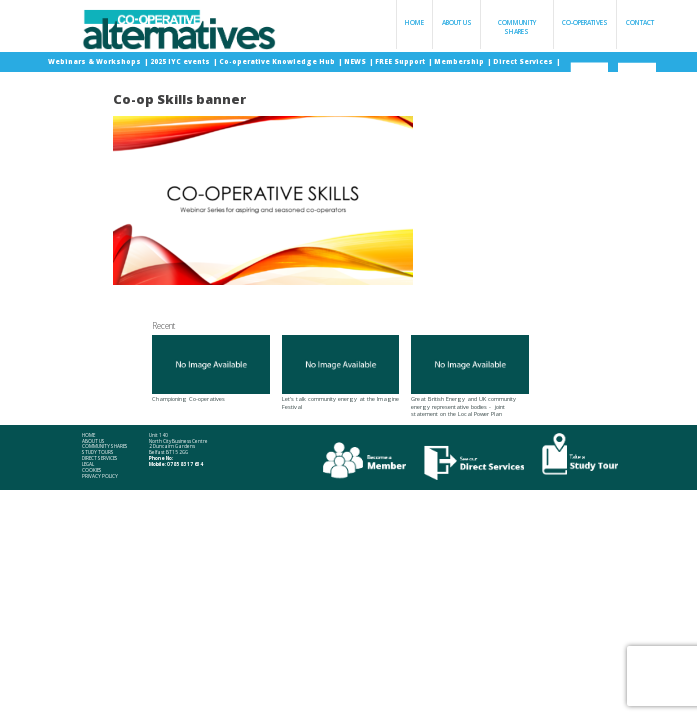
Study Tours (98, 452)
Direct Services (524, 61)
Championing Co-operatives (211, 369)
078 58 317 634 (185, 464)
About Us (457, 22)
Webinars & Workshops (95, 61)
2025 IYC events (181, 61)
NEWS (356, 61)
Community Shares (517, 27)
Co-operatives (585, 22)
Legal (88, 464)
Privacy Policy (100, 476)
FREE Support (401, 61)
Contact (640, 22)
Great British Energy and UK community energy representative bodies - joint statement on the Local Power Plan (470, 376)
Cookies (92, 470)
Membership (460, 61)
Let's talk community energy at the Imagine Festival (341, 372)
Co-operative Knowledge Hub (278, 61)
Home (414, 22)
